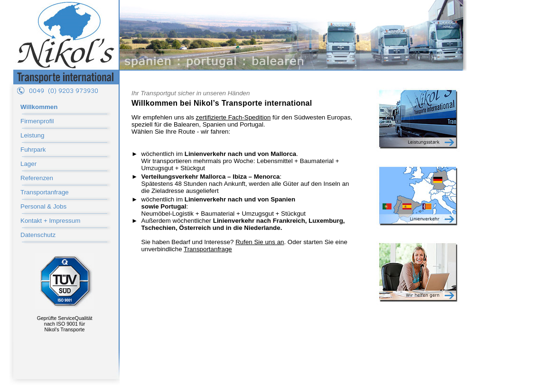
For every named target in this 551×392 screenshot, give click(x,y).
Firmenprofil (37, 121)
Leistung (32, 135)
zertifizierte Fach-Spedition (233, 117)
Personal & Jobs (43, 206)
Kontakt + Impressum (50, 221)
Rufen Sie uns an (260, 242)
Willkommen (39, 107)
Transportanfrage (45, 192)
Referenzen (37, 178)
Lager (28, 164)
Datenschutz (38, 235)
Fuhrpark (33, 150)
